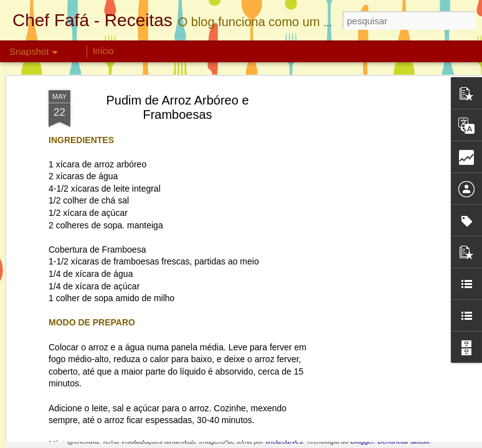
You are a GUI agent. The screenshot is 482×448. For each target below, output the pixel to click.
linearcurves (284, 441)
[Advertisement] (375, 231)
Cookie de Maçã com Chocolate (251, 391)
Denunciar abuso (403, 441)
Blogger (362, 441)
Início (103, 51)
